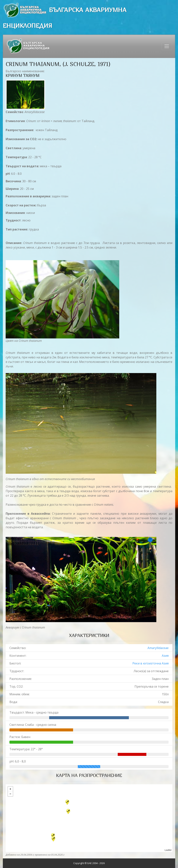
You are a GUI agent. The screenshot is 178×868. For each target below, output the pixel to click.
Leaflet (168, 850)
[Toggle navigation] (167, 46)
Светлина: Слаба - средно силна (33, 725)
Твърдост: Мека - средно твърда (34, 712)
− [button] (10, 794)
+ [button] (10, 789)
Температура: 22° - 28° (26, 749)
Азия (165, 656)
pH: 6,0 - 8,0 (18, 761)
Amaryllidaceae (158, 648)
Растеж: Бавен (20, 737)
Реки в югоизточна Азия (150, 663)
